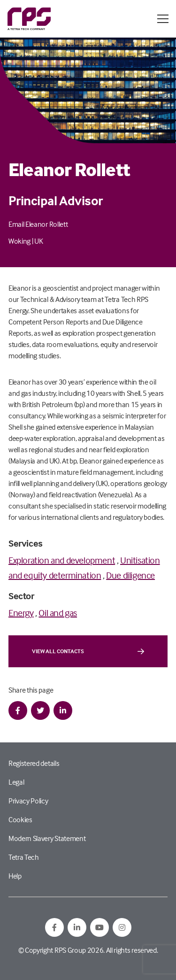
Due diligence (130, 575)
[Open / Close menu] (163, 19)
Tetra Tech (24, 857)
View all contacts (88, 651)
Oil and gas (58, 613)
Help (15, 876)
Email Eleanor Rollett (38, 224)
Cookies (20, 819)
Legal (16, 782)
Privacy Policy (28, 801)
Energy (21, 613)
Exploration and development (62, 560)
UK (38, 241)
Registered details (34, 763)
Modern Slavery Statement (47, 838)
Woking (19, 241)
